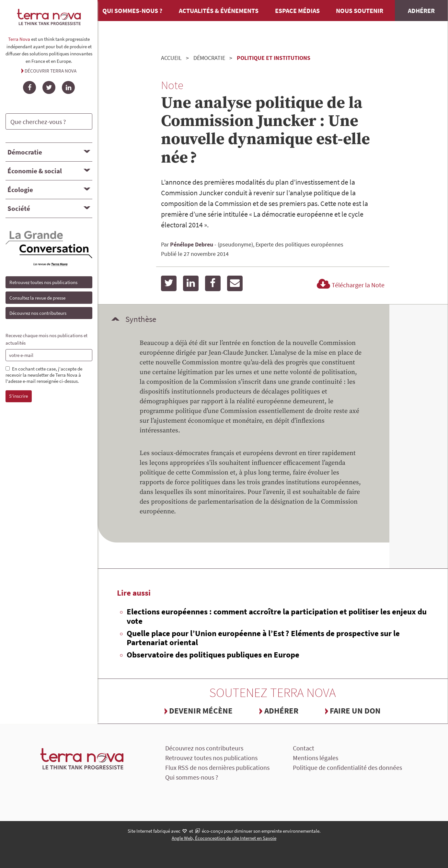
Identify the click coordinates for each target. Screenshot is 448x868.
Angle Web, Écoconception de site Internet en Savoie (224, 838)
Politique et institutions (274, 58)
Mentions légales (316, 758)
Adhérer (421, 11)
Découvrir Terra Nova (51, 71)
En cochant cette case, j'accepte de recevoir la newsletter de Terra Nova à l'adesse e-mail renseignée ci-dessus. (44, 375)
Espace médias (297, 11)
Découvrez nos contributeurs (38, 313)
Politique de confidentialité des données (347, 767)
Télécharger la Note (350, 285)
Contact (304, 748)
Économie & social (35, 171)
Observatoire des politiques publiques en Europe (213, 655)
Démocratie (25, 152)
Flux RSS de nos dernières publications (217, 767)
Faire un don (355, 711)
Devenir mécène (201, 711)
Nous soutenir (360, 11)
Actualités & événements (219, 11)
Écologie (20, 190)
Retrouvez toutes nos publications (43, 282)
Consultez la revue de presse (37, 298)
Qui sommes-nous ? (132, 11)
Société (19, 208)
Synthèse (141, 319)
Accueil (171, 58)
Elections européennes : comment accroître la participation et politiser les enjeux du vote (277, 616)
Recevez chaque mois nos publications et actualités (46, 339)
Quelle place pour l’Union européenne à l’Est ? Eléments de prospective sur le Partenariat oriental (263, 638)
